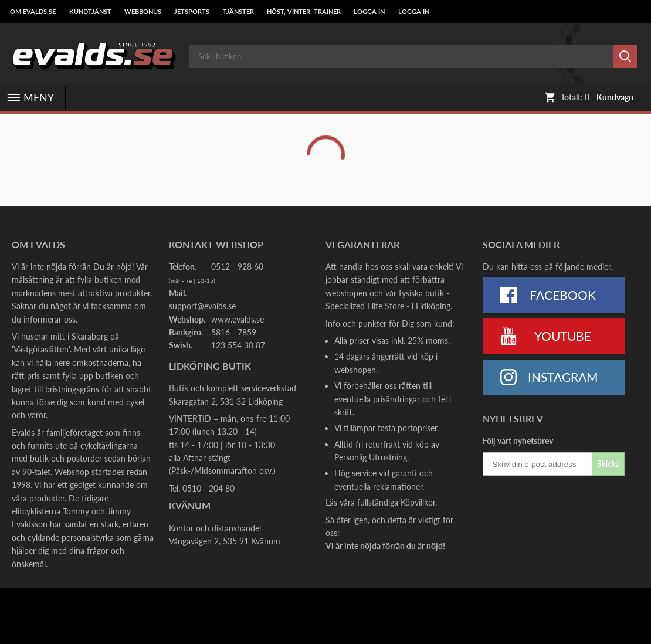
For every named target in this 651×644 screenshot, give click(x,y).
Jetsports (192, 12)
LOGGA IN (369, 12)
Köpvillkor (418, 502)
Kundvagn (615, 97)
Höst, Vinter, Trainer (304, 12)
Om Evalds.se (33, 12)
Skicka (608, 464)
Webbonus (143, 12)
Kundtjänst (90, 12)
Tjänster (238, 12)
